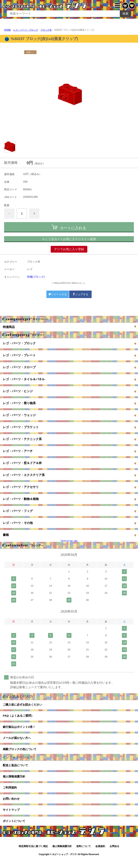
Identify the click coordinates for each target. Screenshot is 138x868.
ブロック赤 (46, 30)
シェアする (80, 294)
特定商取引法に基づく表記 (33, 856)
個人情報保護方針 (15, 782)
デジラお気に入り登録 (69, 249)
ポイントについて (15, 830)
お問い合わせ (12, 806)
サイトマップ (12, 818)
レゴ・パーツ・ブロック (26, 30)
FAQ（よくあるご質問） (19, 717)
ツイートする (58, 294)
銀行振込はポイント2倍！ (20, 729)
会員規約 (100, 856)
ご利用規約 (10, 794)
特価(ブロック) (36, 277)
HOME (7, 30)
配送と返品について (16, 770)
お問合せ (114, 856)
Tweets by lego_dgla (69, 541)
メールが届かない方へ (18, 741)
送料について (84, 856)
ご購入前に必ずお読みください (24, 705)
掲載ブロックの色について (21, 753)
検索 (125, 14)
